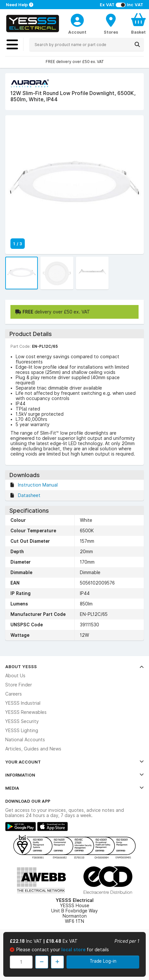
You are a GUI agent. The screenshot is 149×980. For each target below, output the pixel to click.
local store (74, 950)
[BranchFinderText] (111, 24)
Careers (14, 694)
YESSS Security (22, 721)
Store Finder (19, 685)
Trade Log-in (103, 961)
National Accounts (25, 740)
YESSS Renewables (26, 712)
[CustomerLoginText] (77, 19)
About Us (15, 676)
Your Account (74, 762)
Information (74, 775)
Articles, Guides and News (33, 749)
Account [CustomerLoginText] (77, 32)
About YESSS (74, 667)
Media (74, 788)
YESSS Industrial (23, 703)
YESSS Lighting (22, 731)
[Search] (137, 44)
